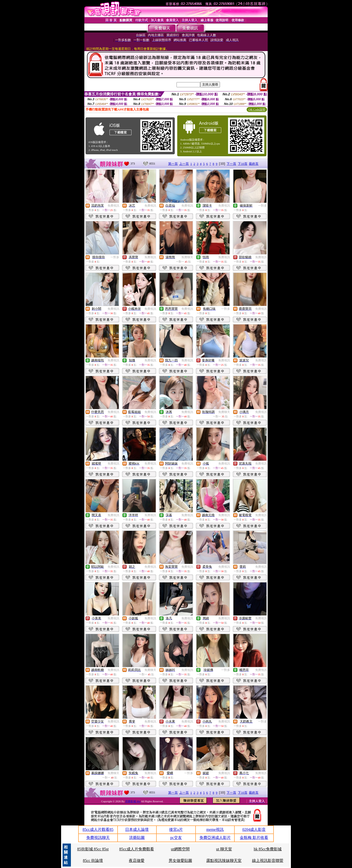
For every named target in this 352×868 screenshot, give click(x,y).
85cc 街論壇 (93, 861)
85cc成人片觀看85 (98, 829)
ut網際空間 (180, 849)
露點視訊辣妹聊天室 (224, 861)
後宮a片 (176, 829)
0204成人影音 (254, 829)
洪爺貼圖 (137, 838)
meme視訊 (215, 829)
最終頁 (254, 164)
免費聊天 (187, 257)
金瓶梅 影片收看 (254, 838)
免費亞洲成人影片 (215, 838)
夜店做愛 (137, 861)
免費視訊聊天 (98, 838)
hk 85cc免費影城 (268, 849)
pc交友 (176, 838)
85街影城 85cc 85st (93, 849)
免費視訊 (113, 206)
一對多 (263, 206)
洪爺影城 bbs (133, 801)
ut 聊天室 (224, 849)
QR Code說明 (257, 110)
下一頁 (231, 164)
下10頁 (243, 164)
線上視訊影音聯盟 (268, 861)
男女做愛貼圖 (180, 861)
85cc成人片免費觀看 (137, 849)
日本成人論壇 (137, 829)
